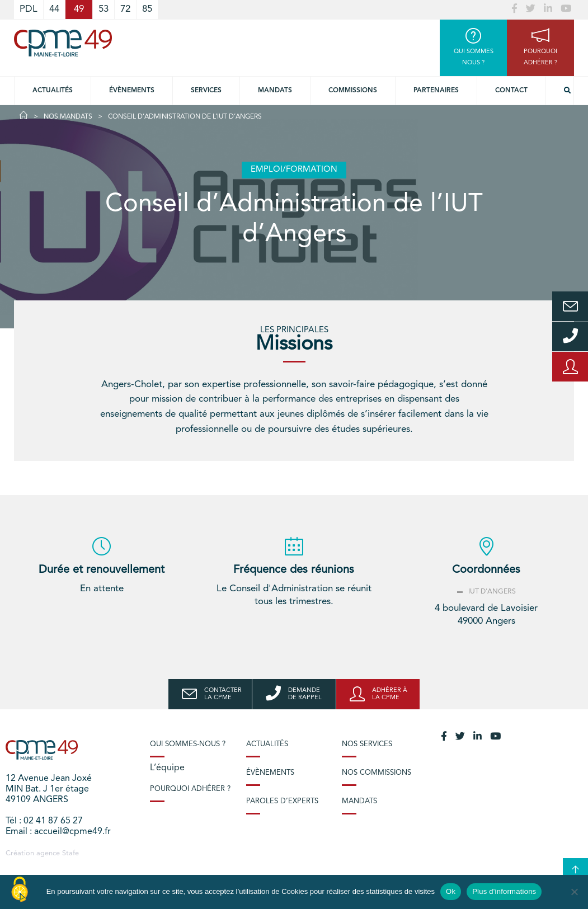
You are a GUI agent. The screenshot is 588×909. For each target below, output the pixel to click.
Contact (511, 91)
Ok (451, 891)
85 (147, 9)
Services (206, 91)
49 (79, 9)
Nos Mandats (68, 117)
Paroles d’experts (282, 801)
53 (104, 9)
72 (125, 9)
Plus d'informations (504, 891)
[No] (574, 892)
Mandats (275, 91)
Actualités (53, 91)
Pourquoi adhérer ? (190, 789)
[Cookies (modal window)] (20, 890)
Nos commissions (377, 773)
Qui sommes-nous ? (188, 744)
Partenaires (436, 91)
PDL (29, 9)
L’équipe (167, 768)
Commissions (353, 91)
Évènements (132, 91)
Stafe (70, 853)
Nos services (367, 744)
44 (54, 9)
